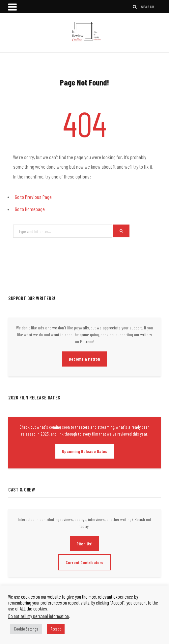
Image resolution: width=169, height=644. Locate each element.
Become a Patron (84, 359)
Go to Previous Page (33, 197)
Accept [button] (56, 629)
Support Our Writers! (32, 298)
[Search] (135, 7)
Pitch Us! (84, 544)
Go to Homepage (30, 209)
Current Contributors (84, 562)
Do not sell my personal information (39, 616)
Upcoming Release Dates (85, 451)
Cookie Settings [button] (26, 629)
